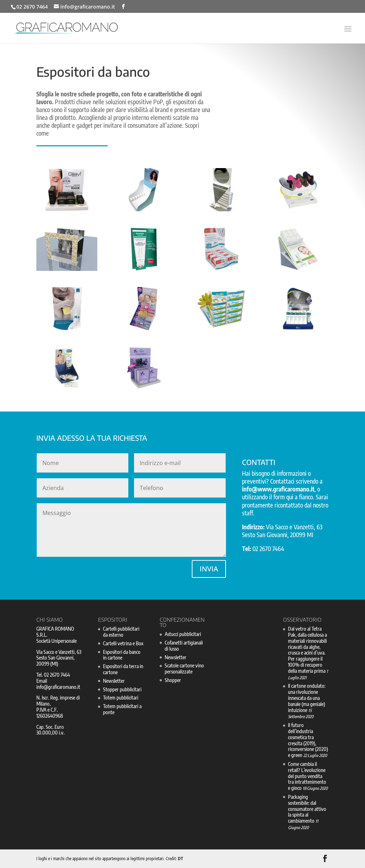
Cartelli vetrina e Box (123, 643)
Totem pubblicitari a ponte (122, 709)
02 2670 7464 (32, 7)
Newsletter (114, 681)
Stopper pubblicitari (122, 689)
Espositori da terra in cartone (123, 669)
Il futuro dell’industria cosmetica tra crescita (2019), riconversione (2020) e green (308, 740)
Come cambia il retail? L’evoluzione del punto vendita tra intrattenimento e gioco (307, 776)
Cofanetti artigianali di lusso (184, 646)
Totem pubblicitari (121, 698)
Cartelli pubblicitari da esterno (121, 632)
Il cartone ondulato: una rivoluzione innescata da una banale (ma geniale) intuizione (307, 698)
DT (181, 859)
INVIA (209, 569)
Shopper (173, 680)
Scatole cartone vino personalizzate (184, 668)
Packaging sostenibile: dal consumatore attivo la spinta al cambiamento (307, 809)
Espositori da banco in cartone (122, 655)
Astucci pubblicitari (183, 634)
